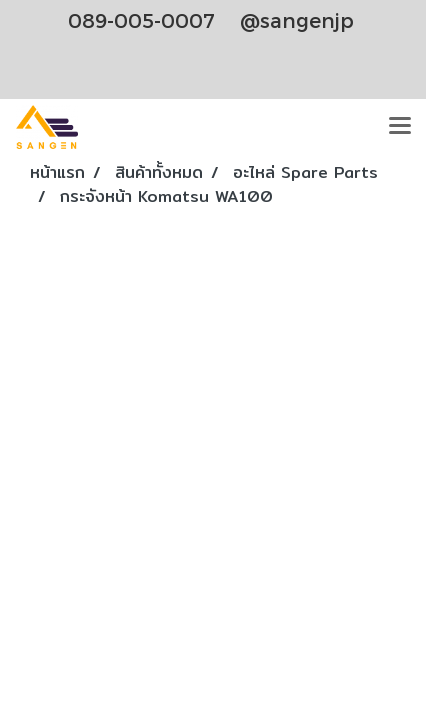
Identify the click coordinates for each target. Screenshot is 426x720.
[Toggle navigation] (400, 127)
